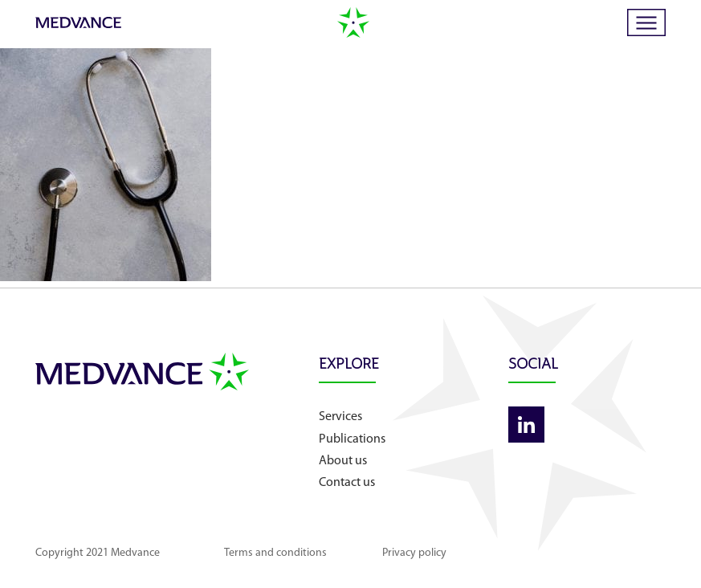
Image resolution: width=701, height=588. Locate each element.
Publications (352, 439)
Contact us (347, 483)
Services (340, 417)
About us (343, 461)
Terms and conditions (275, 553)
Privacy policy (414, 553)
